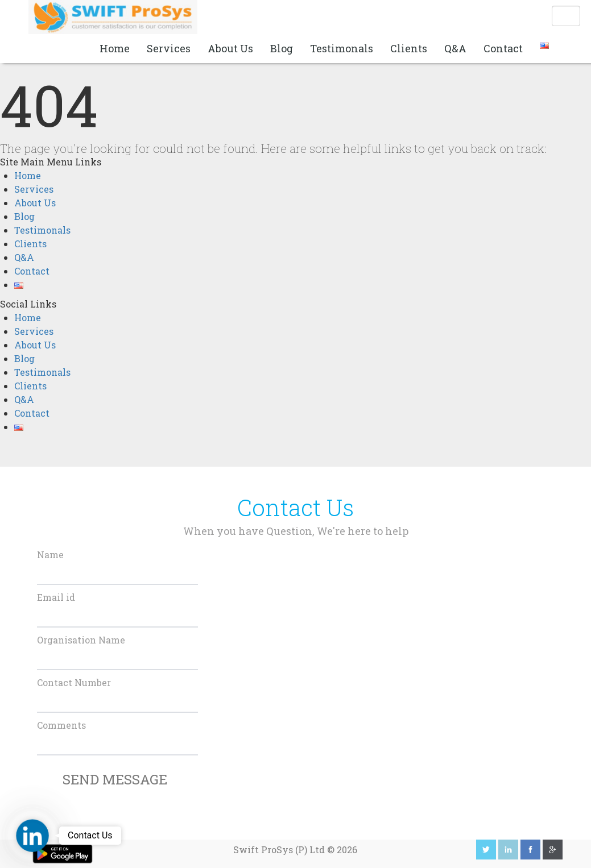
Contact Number (74, 682)
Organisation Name (81, 640)
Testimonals (342, 48)
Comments (61, 725)
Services (169, 48)
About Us (230, 48)
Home (115, 48)
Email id (56, 597)
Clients (409, 48)
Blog (282, 48)
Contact (503, 48)
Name (50, 555)
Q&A (455, 48)
